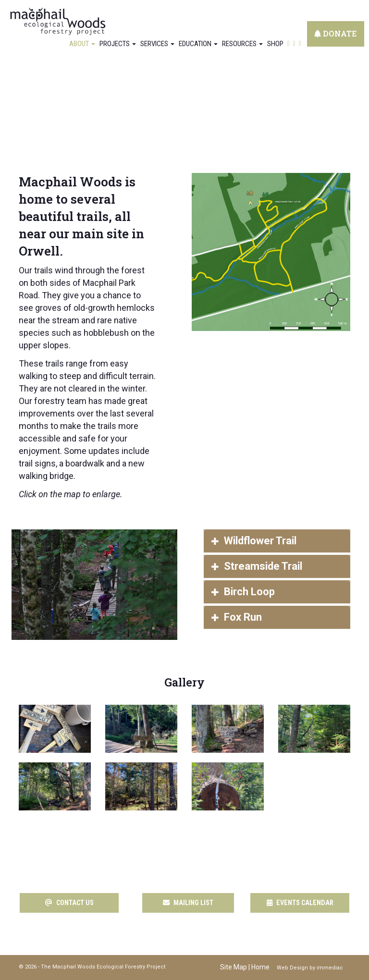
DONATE (336, 33)
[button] (277, 541)
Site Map (234, 967)
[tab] (277, 541)
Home (260, 967)
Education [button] (198, 44)
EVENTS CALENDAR (300, 903)
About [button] (82, 44)
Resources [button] (242, 44)
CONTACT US (69, 903)
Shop (275, 44)
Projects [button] (118, 44)
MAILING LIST (188, 903)
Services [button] (157, 44)
